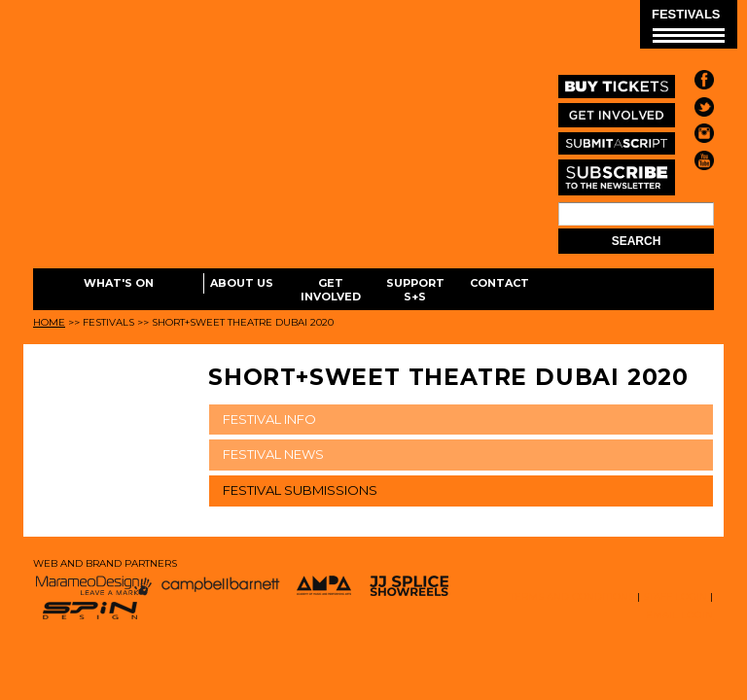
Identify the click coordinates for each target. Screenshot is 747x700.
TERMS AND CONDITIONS (572, 596)
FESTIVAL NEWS (273, 454)
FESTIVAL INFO (269, 419)
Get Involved (331, 290)
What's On (119, 283)
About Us (242, 283)
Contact (499, 283)
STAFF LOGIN (675, 596)
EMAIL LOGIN (679, 615)
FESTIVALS (688, 25)
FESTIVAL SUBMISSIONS (300, 490)
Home (49, 322)
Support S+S (415, 290)
